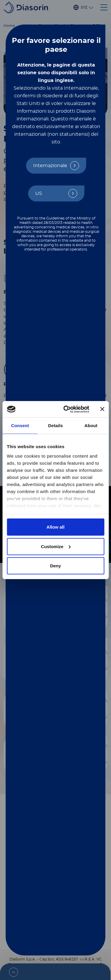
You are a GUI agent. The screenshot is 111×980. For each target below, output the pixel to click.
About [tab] (91, 426)
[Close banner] (102, 409)
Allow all (55, 527)
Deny (55, 566)
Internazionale (50, 166)
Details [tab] (56, 426)
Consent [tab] (20, 426)
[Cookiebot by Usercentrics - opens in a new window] (66, 409)
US (39, 193)
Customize (56, 546)
